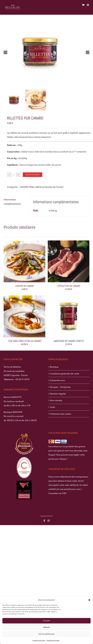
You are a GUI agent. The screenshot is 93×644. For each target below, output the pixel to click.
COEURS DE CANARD (25, 286)
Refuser (47, 627)
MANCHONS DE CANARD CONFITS (69, 341)
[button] (89, 600)
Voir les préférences (47, 634)
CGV (64, 493)
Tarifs (52, 407)
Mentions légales (58, 394)
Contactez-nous (57, 380)
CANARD (24, 187)
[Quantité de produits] (14, 175)
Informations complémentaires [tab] (12, 202)
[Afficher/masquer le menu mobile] (88, 5)
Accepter (46, 621)
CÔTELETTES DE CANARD (69, 286)
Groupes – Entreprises (60, 387)
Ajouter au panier (33, 175)
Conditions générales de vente (65, 374)
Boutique (54, 367)
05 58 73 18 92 (22, 379)
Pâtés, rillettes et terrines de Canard (46, 187)
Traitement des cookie (39, 640)
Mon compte (56, 400)
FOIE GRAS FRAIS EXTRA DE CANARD (24, 341)
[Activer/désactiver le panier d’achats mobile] (83, 5)
